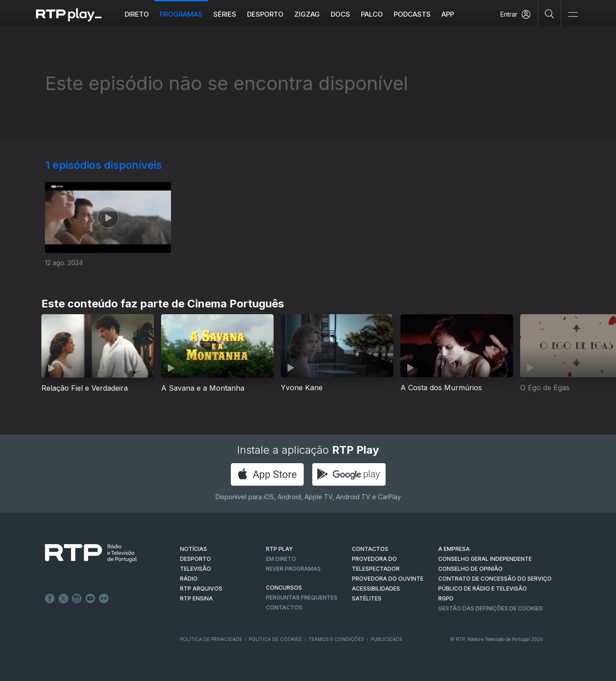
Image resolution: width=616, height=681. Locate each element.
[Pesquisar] (550, 14)
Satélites (367, 598)
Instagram (77, 599)
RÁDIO (189, 579)
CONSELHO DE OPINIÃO (470, 569)
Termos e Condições (336, 639)
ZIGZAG (307, 14)
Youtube (90, 599)
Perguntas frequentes (302, 598)
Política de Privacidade (211, 639)
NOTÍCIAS (193, 549)
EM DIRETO (281, 559)
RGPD (446, 598)
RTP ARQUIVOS (201, 589)
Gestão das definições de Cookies (490, 608)
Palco (372, 14)
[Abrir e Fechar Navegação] (573, 15)
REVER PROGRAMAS (293, 569)
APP (448, 14)
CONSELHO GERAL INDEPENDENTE (485, 559)
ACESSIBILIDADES (376, 589)
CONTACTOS (370, 549)
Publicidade (387, 639)
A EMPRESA (454, 549)
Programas (181, 14)
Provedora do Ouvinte (388, 579)
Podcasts (412, 14)
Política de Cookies (275, 639)
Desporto (265, 14)
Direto (137, 14)
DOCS (340, 14)
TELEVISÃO (196, 569)
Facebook (50, 599)
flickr (104, 599)
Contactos (284, 607)
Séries (225, 14)
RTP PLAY (279, 549)
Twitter (63, 599)
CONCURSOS (284, 588)
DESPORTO (196, 559)
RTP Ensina (196, 598)
